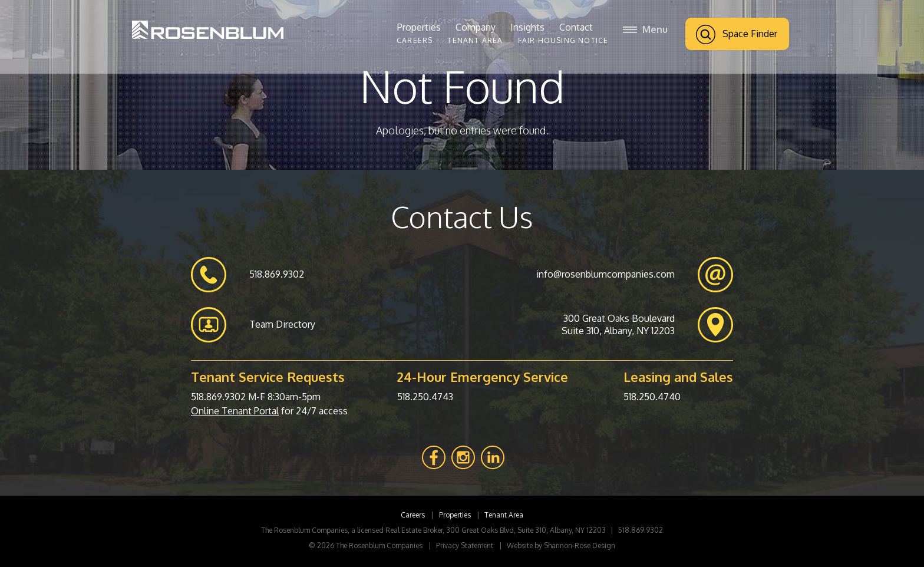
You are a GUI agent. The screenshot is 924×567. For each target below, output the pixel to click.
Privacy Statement (465, 545)
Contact (576, 27)
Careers (415, 40)
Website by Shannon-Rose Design (561, 545)
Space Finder (737, 34)
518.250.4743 (425, 397)
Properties (419, 27)
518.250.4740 (652, 397)
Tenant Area (475, 40)
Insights (527, 27)
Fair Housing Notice (563, 40)
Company (476, 27)
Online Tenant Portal (235, 411)
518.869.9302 (218, 397)
